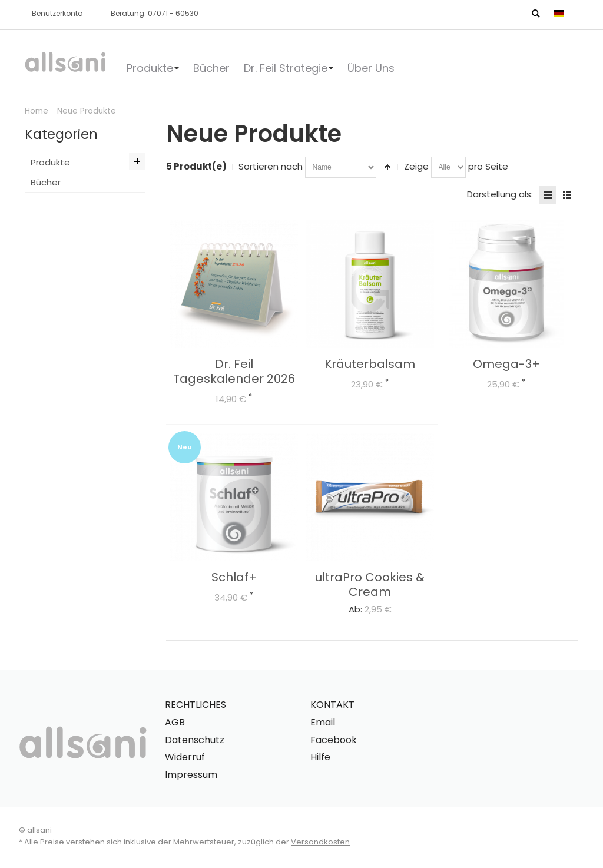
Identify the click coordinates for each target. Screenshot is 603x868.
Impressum (191, 775)
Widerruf (185, 757)
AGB (175, 722)
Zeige (416, 166)
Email (323, 722)
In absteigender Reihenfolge (387, 167)
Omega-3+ (506, 364)
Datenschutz (195, 740)
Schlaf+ (234, 577)
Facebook (334, 740)
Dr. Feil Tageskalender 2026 (234, 371)
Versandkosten (320, 842)
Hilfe (320, 757)
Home (37, 111)
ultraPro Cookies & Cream (370, 584)
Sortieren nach (271, 166)
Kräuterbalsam (370, 364)
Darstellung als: (500, 194)
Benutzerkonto (57, 13)
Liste (567, 195)
